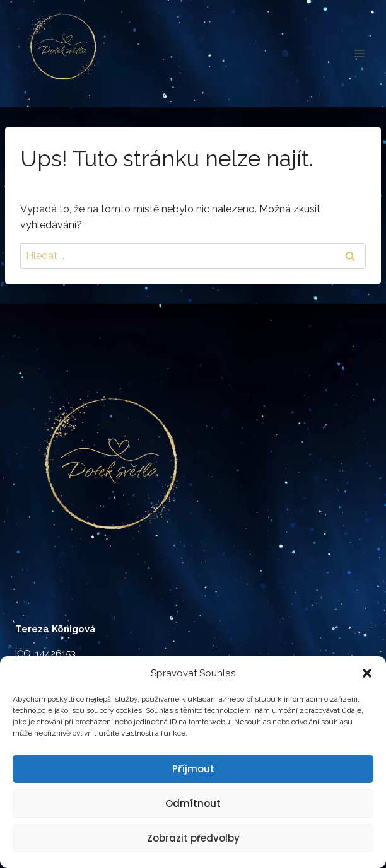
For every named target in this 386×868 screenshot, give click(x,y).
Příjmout (193, 769)
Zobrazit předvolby (193, 838)
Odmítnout (193, 803)
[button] (367, 673)
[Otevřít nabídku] (359, 53)
